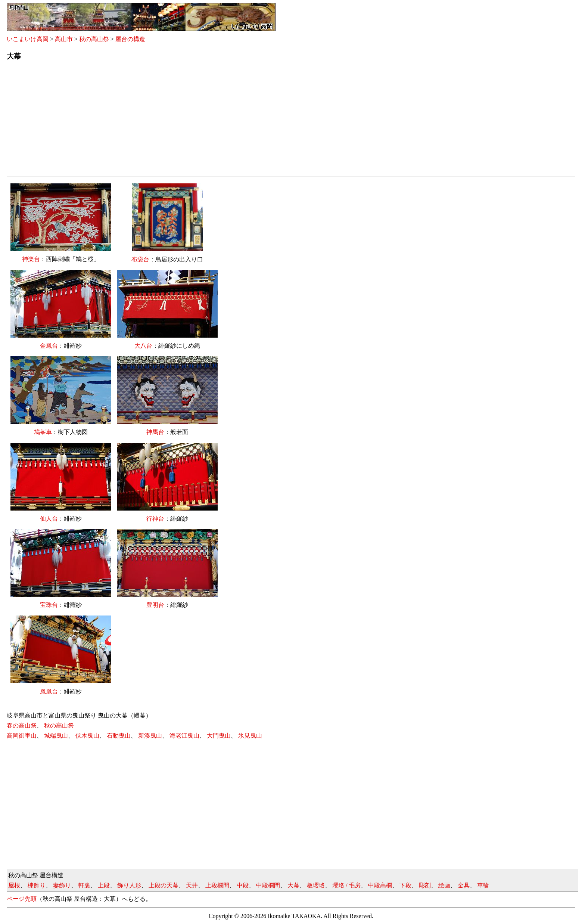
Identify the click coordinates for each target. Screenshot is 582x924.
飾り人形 (129, 885)
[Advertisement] (231, 121)
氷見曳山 (250, 736)
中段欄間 (268, 885)
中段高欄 (380, 885)
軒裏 (84, 885)
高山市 (64, 39)
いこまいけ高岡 (28, 39)
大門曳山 (219, 736)
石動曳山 (119, 736)
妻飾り (62, 885)
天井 (192, 885)
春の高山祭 (22, 725)
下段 (405, 885)
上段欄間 (217, 885)
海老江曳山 (184, 736)
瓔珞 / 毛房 (346, 885)
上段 (104, 885)
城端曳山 (56, 736)
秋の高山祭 (94, 39)
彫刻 (425, 885)
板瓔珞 (316, 885)
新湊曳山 (150, 736)
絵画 (444, 885)
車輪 (483, 885)
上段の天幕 (164, 885)
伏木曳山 (87, 736)
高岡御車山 (22, 736)
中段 (243, 885)
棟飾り (37, 885)
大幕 (293, 885)
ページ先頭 (22, 899)
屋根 (14, 885)
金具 (464, 885)
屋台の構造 (130, 39)
